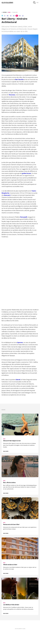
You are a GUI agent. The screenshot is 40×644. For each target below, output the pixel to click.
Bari (9, 12)
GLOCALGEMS (7, 3)
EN (8, 16)
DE (14, 16)
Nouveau (12, 95)
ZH (20, 16)
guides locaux (27, 173)
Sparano (20, 342)
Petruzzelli (24, 217)
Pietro (5, 12)
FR (17, 16)
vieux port (7, 195)
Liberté (18, 380)
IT (5, 16)
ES (11, 16)
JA (23, 16)
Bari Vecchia (19, 79)
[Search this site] (34, 3)
